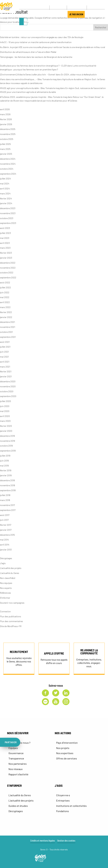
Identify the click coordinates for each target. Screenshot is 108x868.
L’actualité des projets (21, 800)
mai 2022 (5, 297)
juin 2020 (5, 406)
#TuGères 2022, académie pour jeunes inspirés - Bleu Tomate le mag (34, 97)
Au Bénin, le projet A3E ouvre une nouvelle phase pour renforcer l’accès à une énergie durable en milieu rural (52, 47)
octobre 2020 (7, 391)
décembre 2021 (7, 322)
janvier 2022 (6, 317)
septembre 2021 (8, 337)
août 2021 (5, 342)
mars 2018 (5, 500)
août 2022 (5, 282)
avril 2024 (5, 188)
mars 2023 (5, 248)
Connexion (5, 611)
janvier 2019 (6, 475)
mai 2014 (4, 540)
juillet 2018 (5, 495)
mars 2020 (5, 421)
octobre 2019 (6, 446)
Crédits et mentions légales (43, 841)
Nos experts (6, 588)
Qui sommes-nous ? (19, 743)
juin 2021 (4, 352)
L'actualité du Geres (10, 573)
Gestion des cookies (66, 841)
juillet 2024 (5, 179)
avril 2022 (5, 302)
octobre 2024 (7, 169)
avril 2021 (5, 362)
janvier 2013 (6, 550)
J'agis (3, 563)
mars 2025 (5, 149)
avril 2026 (5, 109)
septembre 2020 (8, 396)
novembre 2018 (7, 485)
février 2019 (6, 470)
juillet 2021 (5, 347)
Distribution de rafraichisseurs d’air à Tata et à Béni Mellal (28, 52)
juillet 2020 (5, 401)
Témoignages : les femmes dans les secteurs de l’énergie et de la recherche (36, 57)
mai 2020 (5, 411)
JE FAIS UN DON (77, 15)
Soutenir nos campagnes (12, 603)
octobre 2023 (7, 218)
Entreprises (63, 800)
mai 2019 (4, 466)
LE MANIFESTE (27, 15)
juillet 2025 (5, 144)
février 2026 (6, 119)
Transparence (16, 758)
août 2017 (5, 515)
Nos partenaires (18, 764)
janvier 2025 (6, 154)
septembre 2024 (8, 174)
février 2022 (6, 312)
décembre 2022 (8, 263)
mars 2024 (5, 193)
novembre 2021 (8, 327)
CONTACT (58, 8)
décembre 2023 (8, 208)
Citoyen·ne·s (63, 795)
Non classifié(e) (8, 578)
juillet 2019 (5, 456)
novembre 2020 (8, 386)
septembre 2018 (8, 490)
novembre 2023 (8, 213)
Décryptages (6, 558)
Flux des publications (11, 616)
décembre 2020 (8, 381)
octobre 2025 (7, 139)
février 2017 (6, 525)
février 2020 (6, 426)
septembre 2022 (8, 277)
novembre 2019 (7, 441)
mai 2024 (5, 184)
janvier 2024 (6, 203)
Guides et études (18, 806)
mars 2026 (5, 114)
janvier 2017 (6, 530)
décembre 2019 (7, 436)
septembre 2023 (8, 223)
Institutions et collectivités (71, 806)
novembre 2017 (7, 505)
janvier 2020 (6, 431)
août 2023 (5, 228)
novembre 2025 (8, 134)
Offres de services (67, 758)
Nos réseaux (16, 769)
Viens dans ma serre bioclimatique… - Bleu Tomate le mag (28, 79)
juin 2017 (4, 520)
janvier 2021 (6, 376)
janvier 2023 (6, 258)
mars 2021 (5, 367)
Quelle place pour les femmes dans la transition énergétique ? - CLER (33, 66)
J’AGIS (40, 15)
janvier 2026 (6, 124)
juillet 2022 (5, 287)
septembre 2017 (8, 510)
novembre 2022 (8, 268)
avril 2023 (5, 243)
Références (5, 593)
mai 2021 (4, 357)
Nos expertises (65, 753)
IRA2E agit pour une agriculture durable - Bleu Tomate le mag (30, 88)
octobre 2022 (7, 272)
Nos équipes (6, 583)
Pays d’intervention (67, 743)
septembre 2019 (8, 451)
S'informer (5, 598)
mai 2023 (5, 238)
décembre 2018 (7, 480)
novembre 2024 (8, 164)
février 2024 (6, 198)
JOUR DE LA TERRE (55, 15)
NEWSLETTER (76, 8)
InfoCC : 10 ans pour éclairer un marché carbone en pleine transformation (36, 42)
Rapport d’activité (18, 774)
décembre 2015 (7, 535)
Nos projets (63, 748)
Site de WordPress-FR (11, 626)
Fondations (63, 811)
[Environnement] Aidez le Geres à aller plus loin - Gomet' (28, 74)
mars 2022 (5, 307)
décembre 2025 (8, 129)
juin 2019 (4, 461)
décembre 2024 (8, 159)
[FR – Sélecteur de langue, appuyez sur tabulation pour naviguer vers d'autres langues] (94, 8)
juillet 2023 (5, 233)
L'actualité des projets (11, 568)
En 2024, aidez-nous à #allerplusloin (79, 74)
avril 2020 (5, 416)
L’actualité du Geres (20, 795)
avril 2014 (5, 545)
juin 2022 (5, 292)
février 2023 (6, 253)
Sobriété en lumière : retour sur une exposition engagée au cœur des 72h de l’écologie (42, 37)
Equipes (13, 748)
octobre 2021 (6, 332)
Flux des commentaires (11, 621)
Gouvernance (16, 753)
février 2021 (6, 371)
